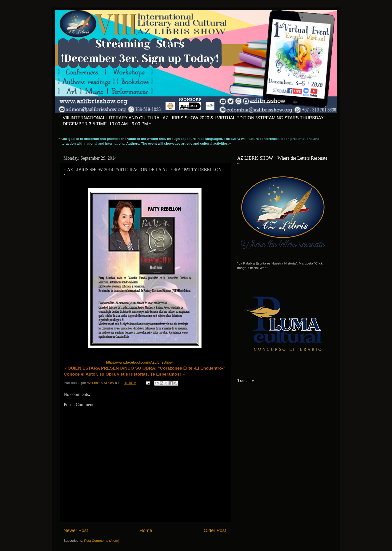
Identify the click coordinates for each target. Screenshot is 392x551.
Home (146, 530)
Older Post (215, 530)
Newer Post (76, 530)
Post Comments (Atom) (102, 541)
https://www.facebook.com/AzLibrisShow (139, 362)
